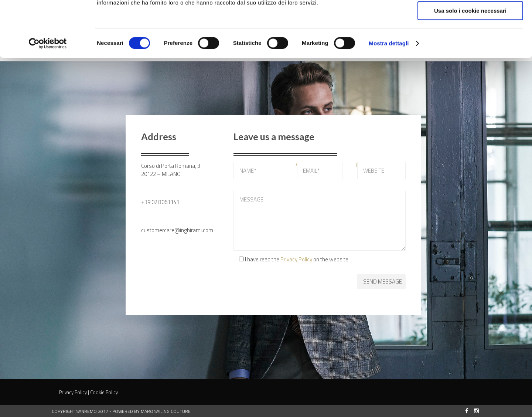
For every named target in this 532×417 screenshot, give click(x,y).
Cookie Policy (104, 392)
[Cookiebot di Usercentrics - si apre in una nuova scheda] (48, 94)
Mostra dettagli (389, 94)
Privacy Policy (296, 259)
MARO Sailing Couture (166, 411)
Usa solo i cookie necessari (470, 62)
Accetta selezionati (470, 40)
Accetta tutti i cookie (470, 18)
